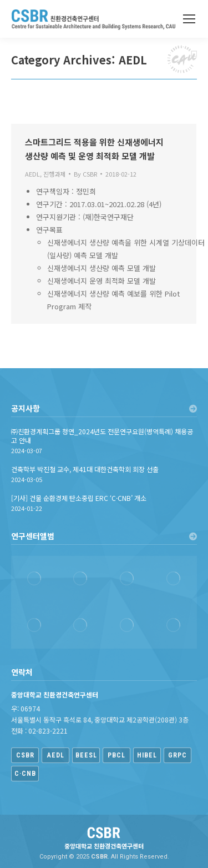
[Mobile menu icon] (189, 19)
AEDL (32, 174)
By (85, 174)
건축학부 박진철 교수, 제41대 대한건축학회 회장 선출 (85, 469)
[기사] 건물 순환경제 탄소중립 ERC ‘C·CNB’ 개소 (79, 498)
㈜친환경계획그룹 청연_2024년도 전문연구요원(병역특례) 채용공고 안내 (102, 436)
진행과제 (54, 174)
